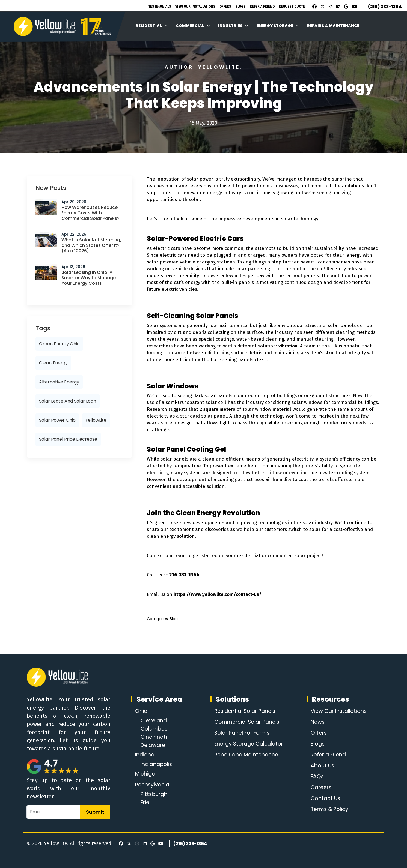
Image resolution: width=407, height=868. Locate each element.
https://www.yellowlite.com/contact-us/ (218, 594)
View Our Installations (195, 7)
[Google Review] (345, 7)
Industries (233, 26)
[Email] (53, 812)
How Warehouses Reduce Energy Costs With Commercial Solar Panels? (90, 213)
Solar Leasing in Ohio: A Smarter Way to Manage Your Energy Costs (89, 278)
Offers (225, 7)
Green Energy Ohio (59, 344)
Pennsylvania (153, 785)
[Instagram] (330, 7)
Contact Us (324, 798)
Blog (174, 619)
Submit (95, 812)
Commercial (193, 26)
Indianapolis (158, 764)
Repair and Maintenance (246, 755)
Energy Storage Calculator (249, 744)
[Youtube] (353, 7)
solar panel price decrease (68, 439)
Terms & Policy (329, 809)
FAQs (316, 777)
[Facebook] (313, 7)
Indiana (146, 755)
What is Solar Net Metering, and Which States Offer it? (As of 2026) (91, 245)
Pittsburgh (155, 794)
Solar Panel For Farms (242, 733)
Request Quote (292, 7)
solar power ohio (57, 420)
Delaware (154, 745)
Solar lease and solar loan (68, 401)
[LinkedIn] (337, 7)
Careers (320, 788)
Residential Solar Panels (245, 711)
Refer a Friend (328, 755)
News (317, 722)
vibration (288, 346)
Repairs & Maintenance (333, 26)
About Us (321, 766)
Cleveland (155, 721)
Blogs (240, 7)
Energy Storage (278, 26)
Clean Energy (53, 363)
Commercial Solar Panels (247, 722)
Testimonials (160, 7)
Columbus (155, 729)
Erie (145, 803)
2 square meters (217, 409)
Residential (152, 26)
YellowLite (96, 420)
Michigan (148, 774)
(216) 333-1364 (385, 7)
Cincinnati (154, 737)
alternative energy (59, 382)
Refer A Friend (262, 7)
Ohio (141, 711)
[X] (322, 7)
